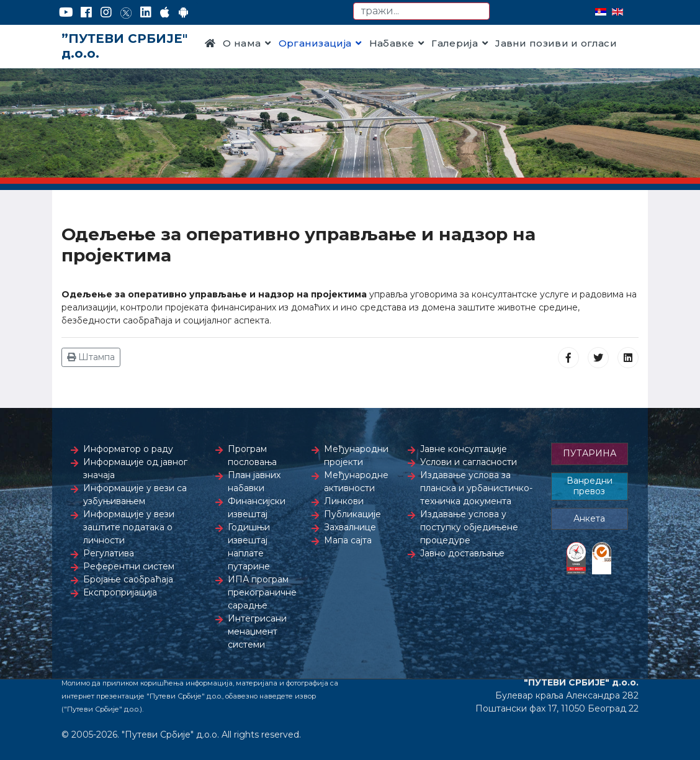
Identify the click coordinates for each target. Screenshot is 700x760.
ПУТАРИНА (590, 453)
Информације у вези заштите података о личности (129, 527)
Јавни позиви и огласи (556, 43)
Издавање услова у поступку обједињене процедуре (469, 527)
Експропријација (120, 592)
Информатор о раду (128, 449)
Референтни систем (129, 566)
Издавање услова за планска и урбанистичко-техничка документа (476, 488)
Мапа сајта (348, 540)
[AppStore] (165, 12)
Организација (315, 43)
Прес (218, 80)
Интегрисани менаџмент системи (257, 631)
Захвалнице (350, 527)
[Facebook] (86, 12)
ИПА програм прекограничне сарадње (262, 592)
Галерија (455, 43)
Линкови (344, 501)
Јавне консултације (464, 449)
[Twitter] (126, 12)
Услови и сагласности (469, 462)
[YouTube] (66, 12)
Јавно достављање (462, 553)
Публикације (352, 514)
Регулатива (109, 553)
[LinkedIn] (146, 12)
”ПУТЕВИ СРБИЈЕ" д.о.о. (124, 46)
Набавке (392, 43)
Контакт (260, 80)
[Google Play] (184, 12)
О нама (242, 43)
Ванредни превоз (590, 486)
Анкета (589, 518)
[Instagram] (106, 12)
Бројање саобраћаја (128, 579)
